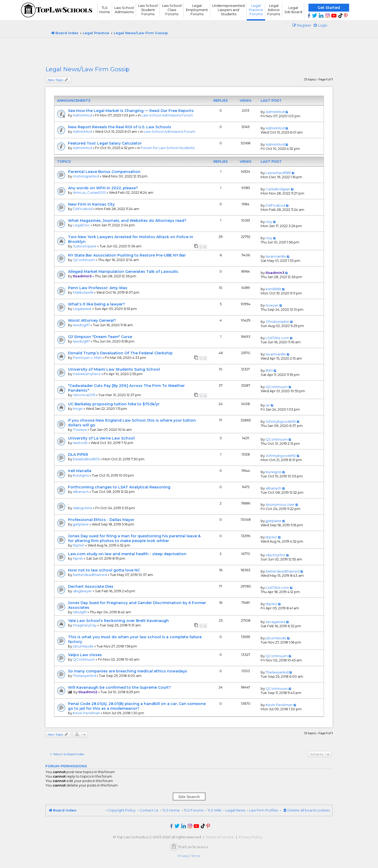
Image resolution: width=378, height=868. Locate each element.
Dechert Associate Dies (91, 586)
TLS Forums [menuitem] (194, 810)
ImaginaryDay (85, 625)
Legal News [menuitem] (235, 810)
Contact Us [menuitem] (149, 810)
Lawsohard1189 (278, 173)
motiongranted (86, 176)
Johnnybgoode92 (281, 421)
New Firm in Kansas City (91, 204)
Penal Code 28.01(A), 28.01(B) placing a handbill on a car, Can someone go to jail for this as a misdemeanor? (137, 706)
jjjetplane (81, 524)
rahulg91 (80, 612)
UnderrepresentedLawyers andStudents (228, 10)
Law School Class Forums (172, 10)
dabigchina (83, 508)
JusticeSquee (85, 246)
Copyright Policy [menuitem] (121, 810)
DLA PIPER (78, 455)
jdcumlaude (83, 646)
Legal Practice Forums (256, 10)
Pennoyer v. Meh (87, 358)
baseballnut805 (86, 459)
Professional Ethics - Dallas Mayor (101, 520)
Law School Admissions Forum (167, 115)
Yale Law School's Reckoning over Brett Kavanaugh (118, 621)
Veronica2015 (84, 395)
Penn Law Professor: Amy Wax (98, 288)
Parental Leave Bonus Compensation (104, 172)
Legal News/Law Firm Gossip (88, 69)
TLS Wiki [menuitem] (214, 810)
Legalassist (82, 309)
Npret (78, 558)
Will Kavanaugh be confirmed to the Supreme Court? (119, 687)
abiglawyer (82, 591)
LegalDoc (81, 225)
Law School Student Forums (148, 10)
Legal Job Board (293, 10)
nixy (269, 222)
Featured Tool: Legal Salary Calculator (105, 143)
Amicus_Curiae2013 (89, 192)
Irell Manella (80, 471)
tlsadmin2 (88, 692)
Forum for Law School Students (168, 148)
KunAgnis (81, 475)
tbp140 (79, 545)
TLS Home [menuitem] (171, 810)
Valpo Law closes (85, 655)
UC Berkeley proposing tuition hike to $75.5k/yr (114, 404)
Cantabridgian (278, 189)
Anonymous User (280, 504)
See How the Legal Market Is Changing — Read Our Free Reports (131, 111)
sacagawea (275, 622)
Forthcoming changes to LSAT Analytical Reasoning (119, 487)
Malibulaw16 (83, 292)
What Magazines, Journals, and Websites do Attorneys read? (127, 221)
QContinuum (84, 260)
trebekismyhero (87, 374)
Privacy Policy (250, 837)
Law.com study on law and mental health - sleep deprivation (127, 554)
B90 (269, 370)
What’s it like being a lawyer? (96, 304)
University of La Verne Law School (101, 438)
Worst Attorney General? (92, 320)
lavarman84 (276, 256)
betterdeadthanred (90, 575)
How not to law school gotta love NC (104, 570)
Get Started (329, 8)
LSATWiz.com (277, 338)
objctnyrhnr (275, 555)
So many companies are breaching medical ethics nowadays (128, 671)
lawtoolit (80, 443)
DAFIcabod (83, 209)
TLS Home (105, 10)
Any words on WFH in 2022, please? (103, 188)
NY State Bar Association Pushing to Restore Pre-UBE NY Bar (127, 255)
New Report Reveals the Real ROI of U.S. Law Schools (120, 127)
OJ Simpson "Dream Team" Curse (100, 337)
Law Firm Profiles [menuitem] (264, 810)
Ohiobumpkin (277, 321)
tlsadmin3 (82, 276)
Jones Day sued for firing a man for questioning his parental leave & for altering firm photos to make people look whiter (134, 538)
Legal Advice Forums (274, 10)
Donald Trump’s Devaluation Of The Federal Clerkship (120, 353)
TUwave (80, 430)
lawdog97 (81, 325)
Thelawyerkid (84, 676)
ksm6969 (273, 289)
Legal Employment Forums (197, 10)
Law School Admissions (124, 10)
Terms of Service (220, 837)
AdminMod (82, 115)
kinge (78, 409)
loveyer (272, 305)
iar (268, 405)
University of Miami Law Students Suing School (114, 369)
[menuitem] (320, 25)
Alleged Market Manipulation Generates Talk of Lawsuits (123, 272)
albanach (81, 492)
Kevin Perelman (86, 713)
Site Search (189, 797)
